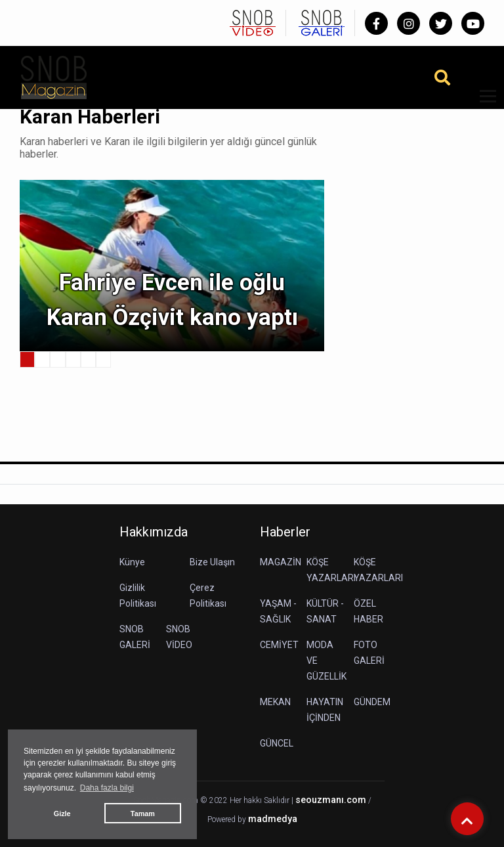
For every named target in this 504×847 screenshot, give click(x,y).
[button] (483, 104)
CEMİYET (279, 645)
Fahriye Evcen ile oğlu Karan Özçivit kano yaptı (172, 300)
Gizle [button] (62, 814)
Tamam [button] (143, 814)
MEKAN (275, 702)
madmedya (273, 819)
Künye (132, 562)
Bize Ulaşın (212, 562)
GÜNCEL (277, 743)
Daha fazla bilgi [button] (107, 788)
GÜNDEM (372, 702)
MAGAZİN (281, 562)
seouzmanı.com (331, 800)
